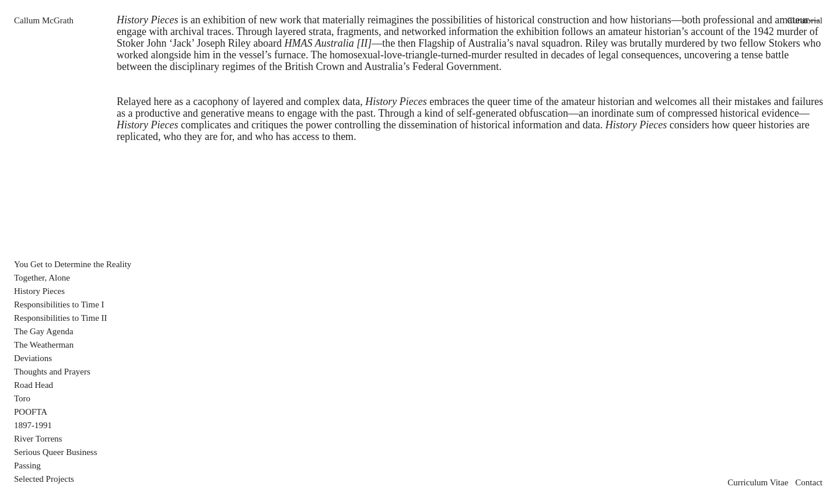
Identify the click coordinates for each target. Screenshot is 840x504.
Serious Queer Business (56, 452)
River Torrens (38, 439)
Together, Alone (42, 278)
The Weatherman (44, 345)
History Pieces (39, 291)
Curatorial (805, 20)
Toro (22, 398)
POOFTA (31, 412)
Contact (809, 482)
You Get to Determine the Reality (73, 264)
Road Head (34, 385)
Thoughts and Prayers (52, 372)
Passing (27, 466)
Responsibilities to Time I (59, 304)
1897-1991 (33, 425)
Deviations (33, 358)
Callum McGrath (44, 20)
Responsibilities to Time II (61, 318)
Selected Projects (44, 479)
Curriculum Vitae (758, 482)
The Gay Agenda (44, 331)
